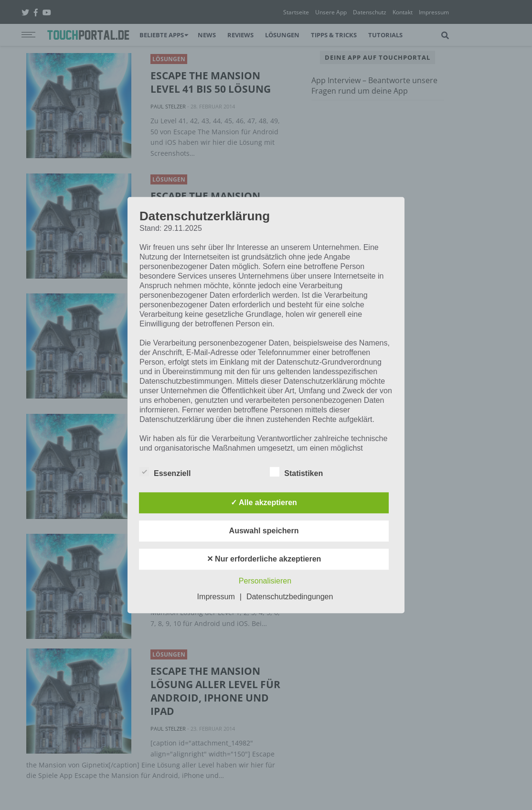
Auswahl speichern (264, 531)
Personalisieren (265, 581)
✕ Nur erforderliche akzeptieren (264, 559)
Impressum (216, 597)
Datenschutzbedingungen (290, 597)
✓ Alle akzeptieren (264, 502)
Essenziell (165, 472)
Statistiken (296, 472)
